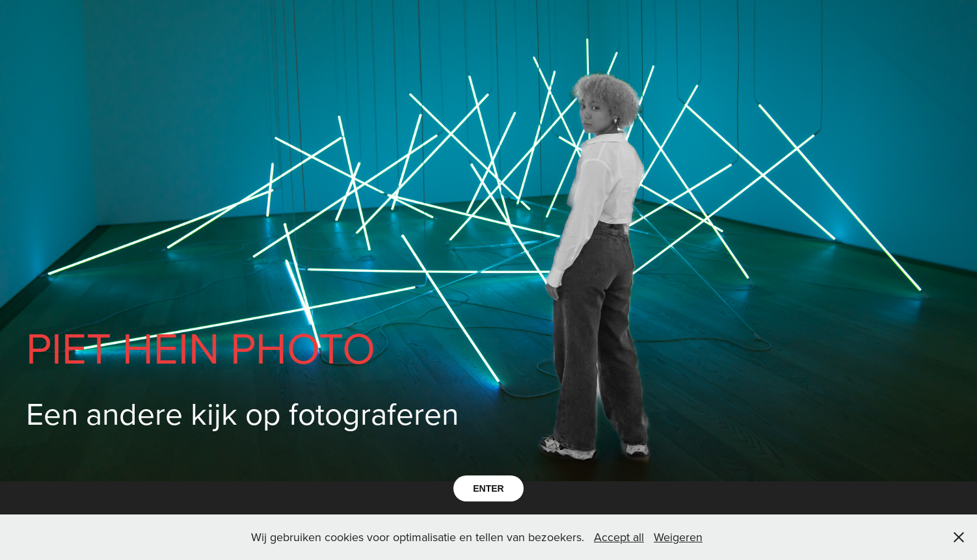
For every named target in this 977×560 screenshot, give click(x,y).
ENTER (488, 488)
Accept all (619, 537)
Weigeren (678, 537)
